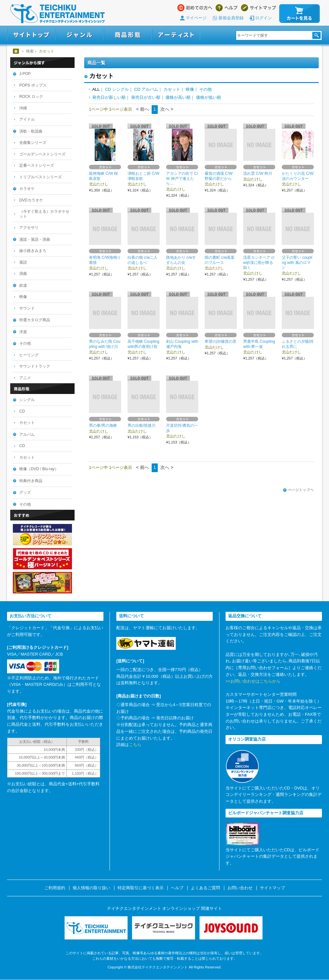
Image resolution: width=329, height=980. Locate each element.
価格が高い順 (178, 97)
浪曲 (23, 274)
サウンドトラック (35, 366)
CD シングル (117, 89)
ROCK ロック (31, 97)
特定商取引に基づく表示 (141, 888)
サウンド (27, 308)
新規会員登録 (231, 18)
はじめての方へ (195, 8)
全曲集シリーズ (33, 143)
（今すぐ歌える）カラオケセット (44, 214)
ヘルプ (227, 8)
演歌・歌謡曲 (31, 131)
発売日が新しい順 (109, 97)
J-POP (25, 74)
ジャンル (80, 35)
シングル (27, 400)
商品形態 (128, 35)
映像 (190, 89)
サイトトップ (31, 35)
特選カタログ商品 (35, 320)
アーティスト (176, 35)
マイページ (196, 18)
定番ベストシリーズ (37, 165)
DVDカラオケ (31, 200)
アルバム (27, 434)
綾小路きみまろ (33, 251)
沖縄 (23, 108)
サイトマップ (258, 8)
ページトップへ (298, 490)
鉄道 (23, 285)
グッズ (25, 492)
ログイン (263, 18)
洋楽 (23, 332)
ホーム (16, 51)
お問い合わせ (240, 888)
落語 (23, 262)
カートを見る (299, 14)
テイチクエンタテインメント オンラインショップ (58, 14)
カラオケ (27, 189)
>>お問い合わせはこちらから (253, 681)
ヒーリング (29, 355)
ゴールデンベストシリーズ (42, 154)
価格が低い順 (209, 97)
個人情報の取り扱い (91, 888)
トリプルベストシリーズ (40, 177)
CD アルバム (146, 89)
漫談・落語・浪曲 (35, 239)
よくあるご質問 (205, 888)
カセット (172, 89)
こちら (135, 745)
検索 (30, 51)
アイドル (27, 119)
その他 (205, 89)
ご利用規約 (55, 888)
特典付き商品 (31, 481)
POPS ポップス (33, 85)
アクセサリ (29, 228)
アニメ (25, 378)
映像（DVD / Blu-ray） (39, 469)
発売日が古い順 (146, 97)
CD (22, 411)
